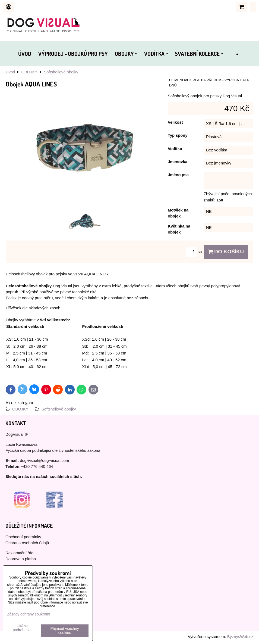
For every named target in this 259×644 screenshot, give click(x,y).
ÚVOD (25, 54)
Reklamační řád (19, 553)
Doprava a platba (21, 559)
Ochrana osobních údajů (27, 543)
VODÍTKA (156, 54)
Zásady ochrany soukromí (29, 614)
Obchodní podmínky (23, 537)
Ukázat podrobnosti (23, 628)
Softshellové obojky (59, 409)
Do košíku (226, 252)
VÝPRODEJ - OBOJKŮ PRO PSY (73, 54)
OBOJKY (126, 54)
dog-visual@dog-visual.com (44, 461)
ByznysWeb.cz (240, 637)
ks (195, 252)
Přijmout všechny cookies (65, 631)
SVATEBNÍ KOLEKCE (199, 54)
